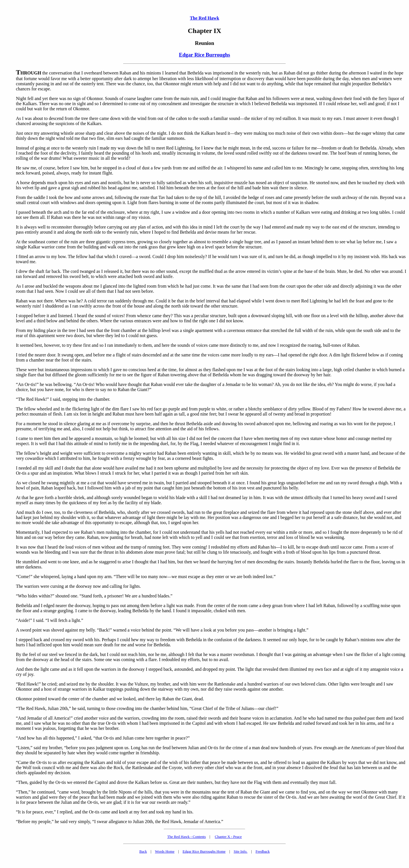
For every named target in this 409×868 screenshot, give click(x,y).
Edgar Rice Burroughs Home (204, 851)
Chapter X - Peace (228, 837)
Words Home (165, 851)
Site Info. (241, 851)
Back (143, 851)
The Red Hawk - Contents (187, 837)
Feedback (263, 851)
